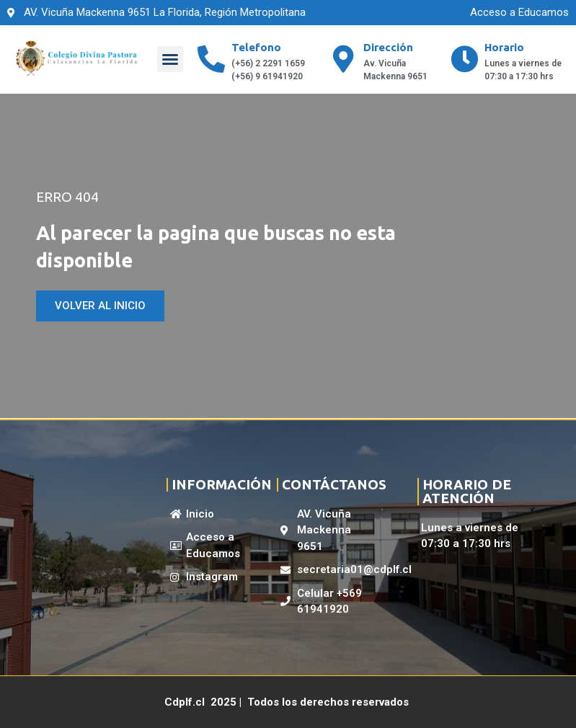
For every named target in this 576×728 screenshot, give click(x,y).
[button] (170, 59)
